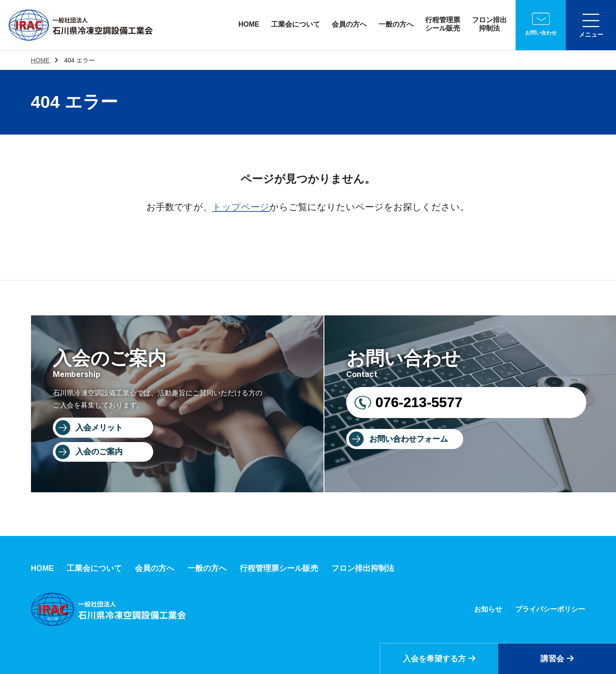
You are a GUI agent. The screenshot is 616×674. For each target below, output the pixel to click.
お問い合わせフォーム (409, 439)
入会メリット (99, 428)
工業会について (296, 24)
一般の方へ (396, 24)
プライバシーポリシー (550, 609)
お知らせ (488, 609)
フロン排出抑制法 (489, 24)
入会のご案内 (99, 452)
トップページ (241, 207)
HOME (249, 24)
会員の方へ (349, 24)
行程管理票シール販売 (443, 24)
